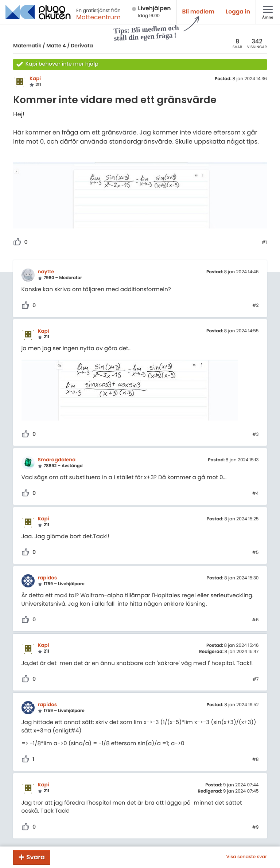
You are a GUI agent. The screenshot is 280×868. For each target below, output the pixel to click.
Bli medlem (199, 12)
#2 (255, 306)
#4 (256, 494)
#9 (256, 828)
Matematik (27, 46)
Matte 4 (56, 46)
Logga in (238, 12)
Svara (36, 857)
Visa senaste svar (246, 857)
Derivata (82, 46)
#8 (256, 760)
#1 (264, 243)
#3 (255, 435)
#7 (256, 680)
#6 (256, 620)
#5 (256, 553)
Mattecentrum (98, 17)
